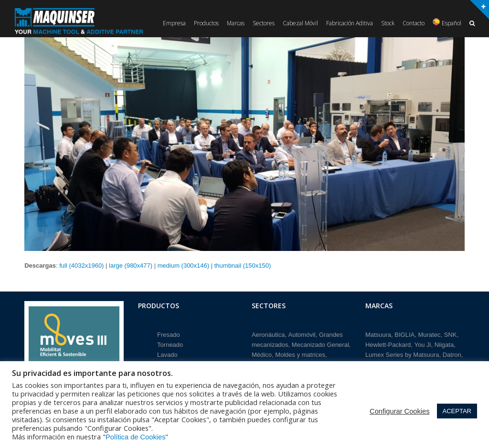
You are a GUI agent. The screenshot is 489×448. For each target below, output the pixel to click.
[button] (472, 24)
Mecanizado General (320, 343)
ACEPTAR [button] (457, 411)
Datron (452, 353)
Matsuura (378, 333)
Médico (262, 353)
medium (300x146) (183, 266)
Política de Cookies (135, 437)
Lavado (167, 353)
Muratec (429, 333)
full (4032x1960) (81, 266)
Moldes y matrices (300, 353)
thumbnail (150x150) (243, 266)
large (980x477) (131, 266)
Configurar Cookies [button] (399, 411)
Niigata (444, 343)
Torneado (170, 343)
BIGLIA (404, 333)
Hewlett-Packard (388, 343)
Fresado (169, 333)
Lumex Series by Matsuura (402, 353)
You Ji (422, 343)
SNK (451, 333)
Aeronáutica (268, 333)
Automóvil (302, 333)
